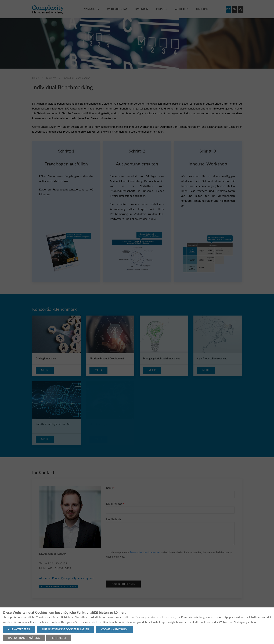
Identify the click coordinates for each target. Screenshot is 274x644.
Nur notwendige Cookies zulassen (66, 629)
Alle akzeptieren (19, 629)
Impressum (59, 638)
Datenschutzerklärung (24, 638)
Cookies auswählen (114, 629)
